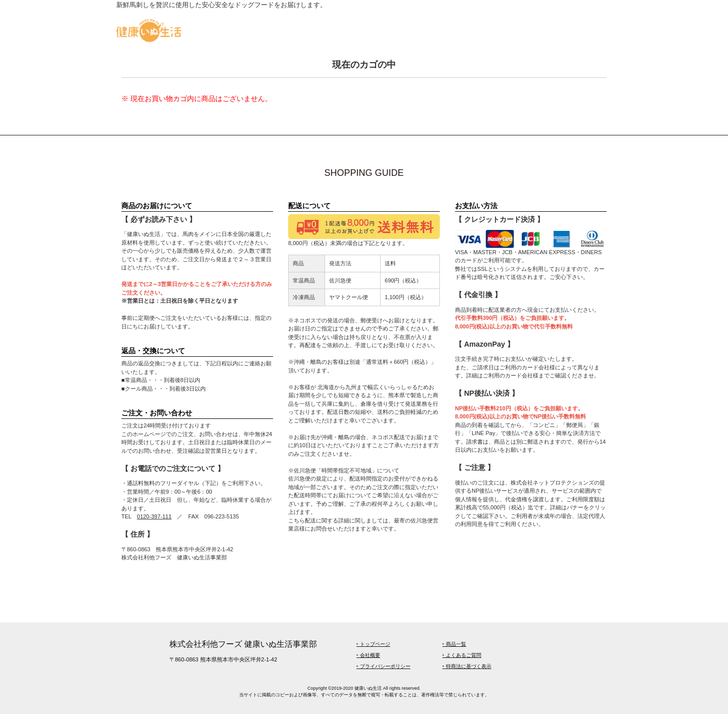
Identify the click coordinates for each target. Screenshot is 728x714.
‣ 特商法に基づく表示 (467, 666)
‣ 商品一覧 (454, 644)
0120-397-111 (154, 516)
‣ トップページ (373, 644)
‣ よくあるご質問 (462, 655)
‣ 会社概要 (368, 655)
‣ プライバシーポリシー (383, 666)
